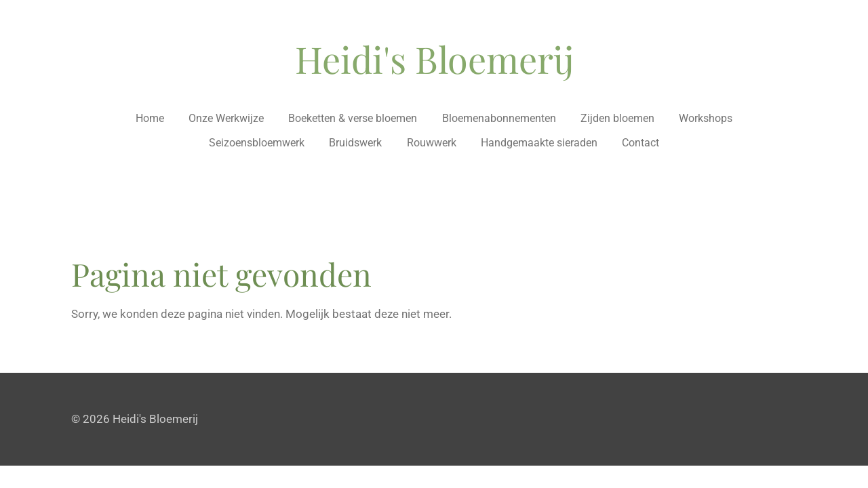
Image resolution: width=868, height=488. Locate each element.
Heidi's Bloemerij (434, 59)
